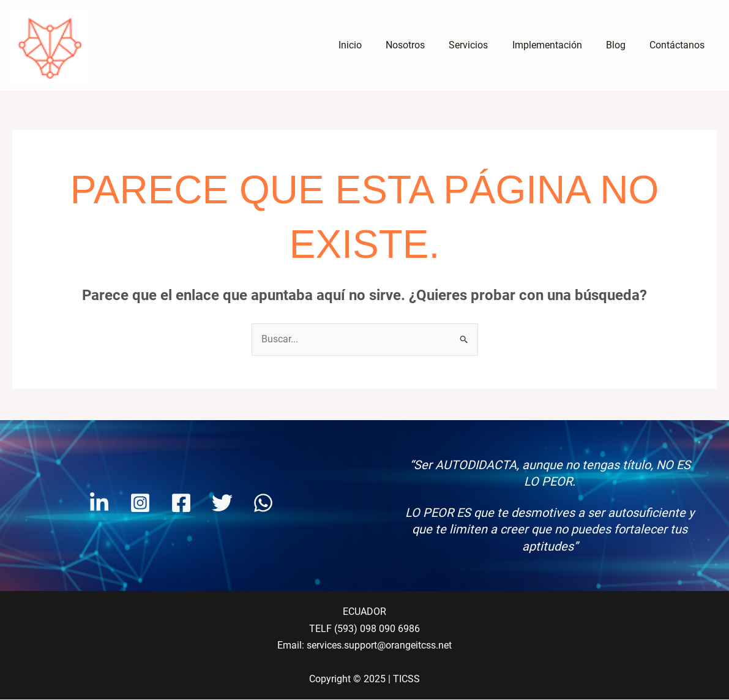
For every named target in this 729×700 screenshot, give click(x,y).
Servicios (484, 45)
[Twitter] (222, 503)
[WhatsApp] (263, 503)
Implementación (558, 45)
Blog (622, 45)
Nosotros (425, 45)
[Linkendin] (99, 503)
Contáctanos (679, 45)
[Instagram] (140, 503)
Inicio (375, 45)
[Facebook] (181, 503)
